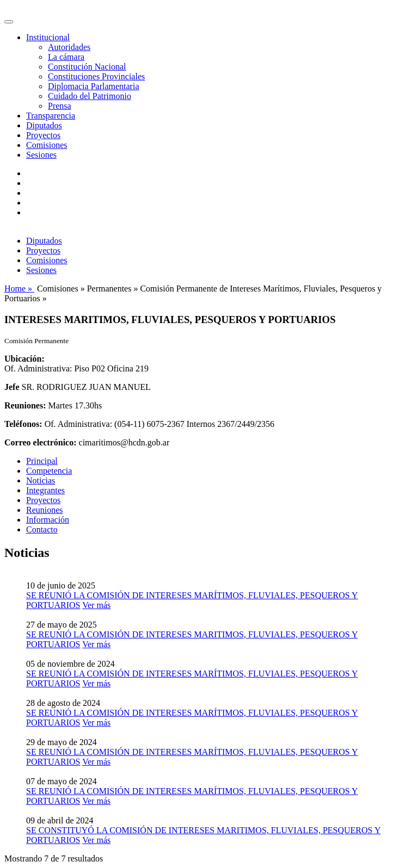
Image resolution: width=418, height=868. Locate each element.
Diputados (44, 125)
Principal (42, 461)
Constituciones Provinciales (96, 76)
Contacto (42, 529)
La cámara (66, 57)
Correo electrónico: (41, 442)
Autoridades (69, 47)
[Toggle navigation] (9, 22)
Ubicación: (24, 359)
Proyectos (43, 135)
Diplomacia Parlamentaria (93, 86)
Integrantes (45, 490)
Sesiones (41, 155)
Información (48, 520)
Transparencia (51, 116)
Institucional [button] (48, 37)
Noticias (41, 480)
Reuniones (45, 510)
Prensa (60, 106)
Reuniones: (25, 405)
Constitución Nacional (87, 67)
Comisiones (47, 145)
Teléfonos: (23, 424)
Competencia (49, 471)
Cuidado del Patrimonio (90, 96)
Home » (19, 289)
